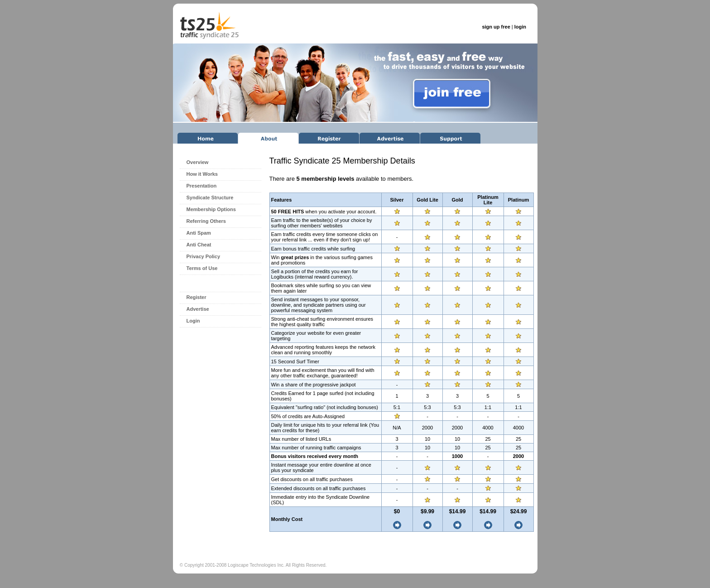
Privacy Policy (204, 256)
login (520, 27)
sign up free (496, 27)
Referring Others (206, 221)
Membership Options (211, 209)
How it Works (202, 174)
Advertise (198, 309)
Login (193, 321)
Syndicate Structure (210, 198)
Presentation (202, 186)
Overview (198, 162)
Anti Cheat (199, 245)
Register (197, 297)
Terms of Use (202, 268)
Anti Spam (199, 233)
